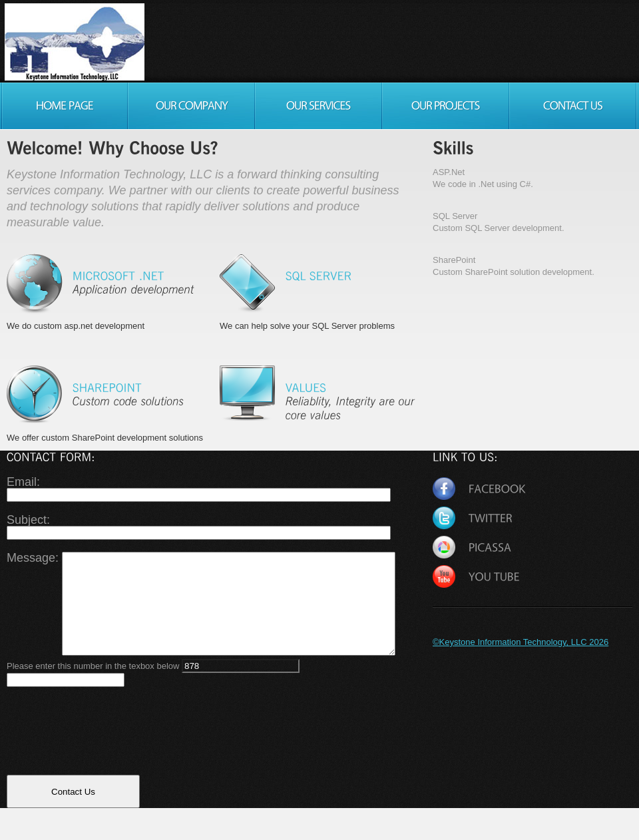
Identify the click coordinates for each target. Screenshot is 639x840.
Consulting (81, 42)
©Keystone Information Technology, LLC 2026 (521, 642)
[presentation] (108, 757)
